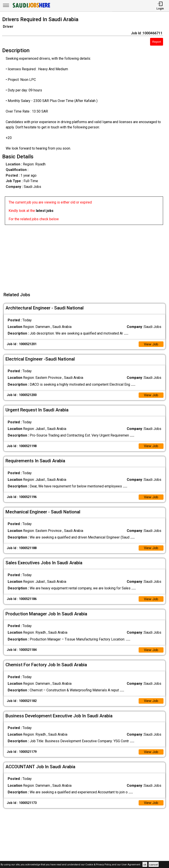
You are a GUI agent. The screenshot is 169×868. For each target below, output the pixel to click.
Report (157, 42)
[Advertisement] (86, 256)
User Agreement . (131, 865)
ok (145, 865)
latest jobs (45, 211)
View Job (151, 344)
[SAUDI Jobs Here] (31, 8)
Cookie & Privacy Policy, (99, 865)
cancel (154, 865)
